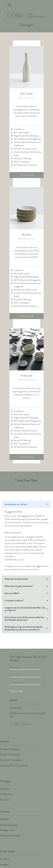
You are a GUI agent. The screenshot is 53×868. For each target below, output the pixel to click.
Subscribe (16, 691)
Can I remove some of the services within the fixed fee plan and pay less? (24, 619)
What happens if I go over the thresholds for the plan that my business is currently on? (24, 628)
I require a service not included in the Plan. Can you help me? (25, 609)
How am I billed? (12, 593)
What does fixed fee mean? (16, 579)
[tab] (26, 504)
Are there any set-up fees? (16, 504)
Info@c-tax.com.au (9, 825)
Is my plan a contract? (14, 601)
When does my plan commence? (19, 586)
